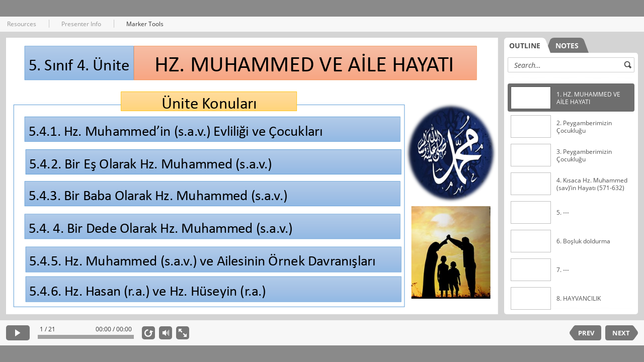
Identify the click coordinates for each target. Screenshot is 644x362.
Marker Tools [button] (145, 24)
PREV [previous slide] (586, 333)
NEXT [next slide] (621, 333)
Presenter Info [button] (81, 24)
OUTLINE (525, 46)
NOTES (567, 46)
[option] (571, 98)
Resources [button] (22, 24)
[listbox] (571, 193)
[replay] (148, 333)
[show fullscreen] (183, 333)
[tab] (527, 45)
